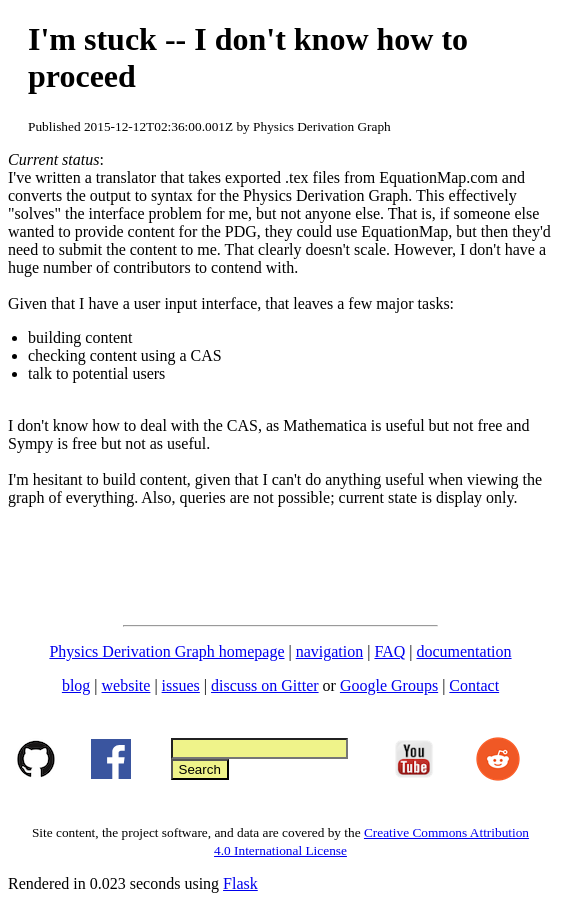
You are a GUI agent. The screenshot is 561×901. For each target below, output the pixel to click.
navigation (330, 651)
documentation (463, 651)
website (126, 685)
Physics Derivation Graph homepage (166, 651)
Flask (240, 883)
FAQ (389, 651)
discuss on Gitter (265, 685)
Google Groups (389, 685)
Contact (474, 685)
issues (181, 685)
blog (76, 685)
